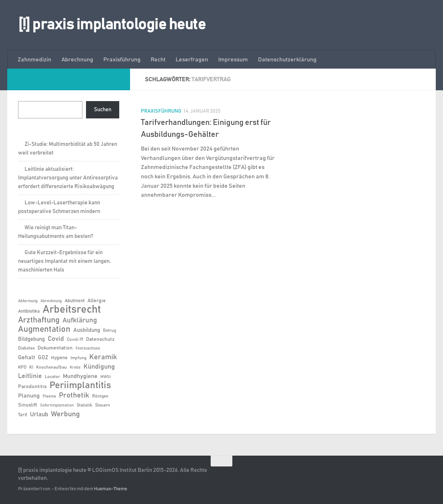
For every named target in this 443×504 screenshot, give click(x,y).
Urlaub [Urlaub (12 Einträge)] (39, 414)
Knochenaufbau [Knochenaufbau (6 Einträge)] (51, 367)
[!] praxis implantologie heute (112, 25)
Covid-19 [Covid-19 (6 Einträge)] (75, 339)
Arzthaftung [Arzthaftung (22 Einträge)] (39, 320)
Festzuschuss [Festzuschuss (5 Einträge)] (88, 348)
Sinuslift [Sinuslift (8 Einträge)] (28, 405)
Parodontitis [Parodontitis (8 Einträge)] (32, 387)
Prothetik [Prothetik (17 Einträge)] (74, 395)
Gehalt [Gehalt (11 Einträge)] (27, 357)
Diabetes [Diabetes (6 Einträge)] (26, 348)
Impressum (233, 60)
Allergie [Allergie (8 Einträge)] (97, 301)
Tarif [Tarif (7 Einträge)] (23, 415)
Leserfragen (192, 60)
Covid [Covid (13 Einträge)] (56, 339)
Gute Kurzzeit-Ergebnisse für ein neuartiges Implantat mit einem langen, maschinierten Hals (64, 261)
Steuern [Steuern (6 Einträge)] (103, 405)
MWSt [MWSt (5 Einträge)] (106, 377)
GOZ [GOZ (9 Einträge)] (43, 358)
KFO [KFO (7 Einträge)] (22, 367)
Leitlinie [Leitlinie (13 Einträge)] (30, 376)
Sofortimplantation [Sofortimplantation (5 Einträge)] (57, 405)
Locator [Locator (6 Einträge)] (52, 377)
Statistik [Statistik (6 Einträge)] (84, 405)
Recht (158, 60)
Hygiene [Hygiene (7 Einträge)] (59, 358)
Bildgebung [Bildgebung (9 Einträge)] (31, 339)
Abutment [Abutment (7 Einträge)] (75, 301)
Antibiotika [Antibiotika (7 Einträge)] (29, 311)
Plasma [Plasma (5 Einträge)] (49, 396)
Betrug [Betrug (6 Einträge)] (109, 330)
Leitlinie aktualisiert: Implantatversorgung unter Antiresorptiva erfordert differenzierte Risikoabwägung (68, 178)
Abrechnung (77, 60)
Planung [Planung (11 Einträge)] (29, 396)
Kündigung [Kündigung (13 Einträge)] (99, 367)
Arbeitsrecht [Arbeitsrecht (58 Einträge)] (72, 310)
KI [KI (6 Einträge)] (31, 367)
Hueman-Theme (111, 489)
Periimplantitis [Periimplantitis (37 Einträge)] (80, 386)
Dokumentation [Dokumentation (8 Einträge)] (55, 348)
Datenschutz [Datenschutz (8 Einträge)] (100, 339)
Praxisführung (122, 60)
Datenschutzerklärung (287, 60)
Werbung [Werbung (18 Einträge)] (65, 414)
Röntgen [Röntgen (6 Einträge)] (100, 396)
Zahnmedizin (35, 60)
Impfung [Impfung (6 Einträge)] (78, 358)
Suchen (103, 110)
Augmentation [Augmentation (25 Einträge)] (44, 329)
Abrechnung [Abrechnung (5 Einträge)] (51, 301)
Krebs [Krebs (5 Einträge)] (75, 368)
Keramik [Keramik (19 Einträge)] (103, 357)
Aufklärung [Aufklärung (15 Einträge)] (80, 320)
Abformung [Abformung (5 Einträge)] (28, 301)
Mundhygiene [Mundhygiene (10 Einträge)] (80, 376)
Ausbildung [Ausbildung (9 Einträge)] (87, 330)
